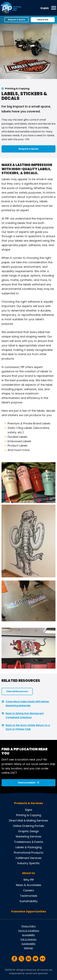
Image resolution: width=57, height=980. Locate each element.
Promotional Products (29, 853)
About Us (28, 873)
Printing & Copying (17, 89)
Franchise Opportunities (29, 911)
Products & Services (28, 803)
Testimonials (29, 896)
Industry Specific (29, 863)
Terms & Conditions (28, 931)
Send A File (43, 20)
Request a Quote (16, 20)
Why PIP (29, 880)
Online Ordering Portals (28, 826)
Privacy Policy (29, 926)
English (45, 8)
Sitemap (28, 948)
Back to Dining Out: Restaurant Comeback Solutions (25, 715)
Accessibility (28, 935)
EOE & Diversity (29, 939)
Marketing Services (29, 836)
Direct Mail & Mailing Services (28, 820)
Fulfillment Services (29, 858)
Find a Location (27, 783)
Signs (29, 810)
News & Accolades (29, 885)
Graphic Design (28, 831)
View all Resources (17, 691)
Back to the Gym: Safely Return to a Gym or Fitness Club (28, 727)
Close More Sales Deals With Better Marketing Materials (27, 704)
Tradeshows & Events (29, 842)
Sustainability (28, 901)
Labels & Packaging (29, 847)
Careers (29, 890)
